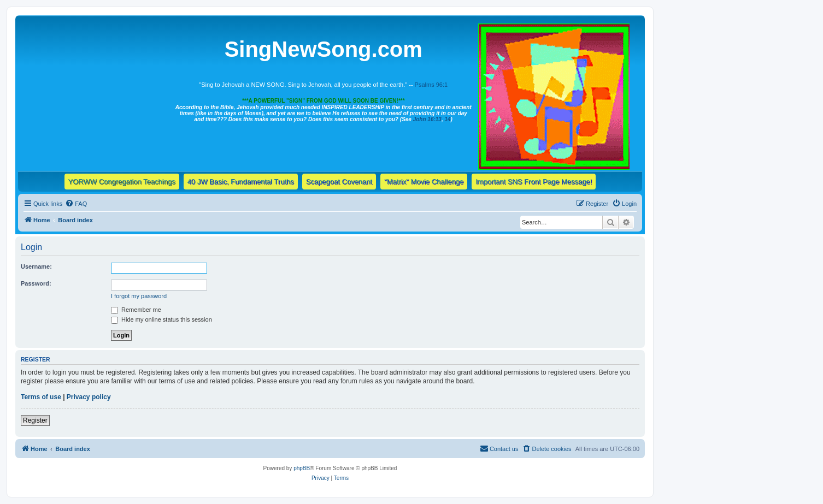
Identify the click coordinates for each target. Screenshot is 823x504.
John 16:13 (427, 119)
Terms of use (41, 397)
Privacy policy (89, 397)
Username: (36, 266)
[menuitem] (76, 204)
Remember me (136, 310)
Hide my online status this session (161, 319)
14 (447, 119)
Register (35, 420)
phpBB (302, 468)
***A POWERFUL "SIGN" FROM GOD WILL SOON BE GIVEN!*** (324, 101)
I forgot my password (139, 296)
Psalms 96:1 (431, 85)
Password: (36, 283)
